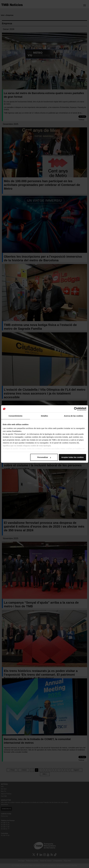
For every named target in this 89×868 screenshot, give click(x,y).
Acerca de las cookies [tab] (74, 416)
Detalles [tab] (44, 416)
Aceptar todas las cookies (72, 457)
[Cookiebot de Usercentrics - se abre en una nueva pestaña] (76, 409)
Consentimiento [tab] (15, 416)
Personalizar (44, 457)
